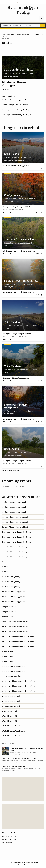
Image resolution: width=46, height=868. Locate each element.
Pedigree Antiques (9, 606)
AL (3, 2)
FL (29, 2)
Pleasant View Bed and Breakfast (15, 621)
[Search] (43, 26)
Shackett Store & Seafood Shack (14, 666)
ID (38, 2)
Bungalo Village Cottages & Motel (15, 105)
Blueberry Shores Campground (14, 84)
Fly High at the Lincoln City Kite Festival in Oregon (19, 758)
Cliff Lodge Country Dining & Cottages (16, 110)
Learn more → (7, 89)
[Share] (39, 168)
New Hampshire (8, 34)
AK (7, 2)
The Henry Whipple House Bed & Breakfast (19, 681)
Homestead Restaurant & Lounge (15, 547)
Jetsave (5, 562)
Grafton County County (9, 836)
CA (16, 2)
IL (40, 2)
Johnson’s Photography (11, 577)
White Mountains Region (9, 839)
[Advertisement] (23, 789)
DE (26, 2)
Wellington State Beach (11, 696)
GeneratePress (23, 865)
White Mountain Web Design (13, 726)
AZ (10, 2)
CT (23, 2)
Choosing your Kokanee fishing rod (14, 766)
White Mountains (23, 34)
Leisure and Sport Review (23, 10)
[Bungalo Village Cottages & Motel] (23, 189)
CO (19, 2)
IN (43, 2)
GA (32, 2)
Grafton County (38, 34)
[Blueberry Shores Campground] (23, 67)
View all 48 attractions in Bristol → (12, 471)
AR (13, 2)
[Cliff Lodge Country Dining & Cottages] (23, 233)
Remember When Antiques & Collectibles (18, 636)
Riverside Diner (8, 651)
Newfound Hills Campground (13, 592)
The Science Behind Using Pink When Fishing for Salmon (26, 749)
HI (35, 2)
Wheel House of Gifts (10, 711)
